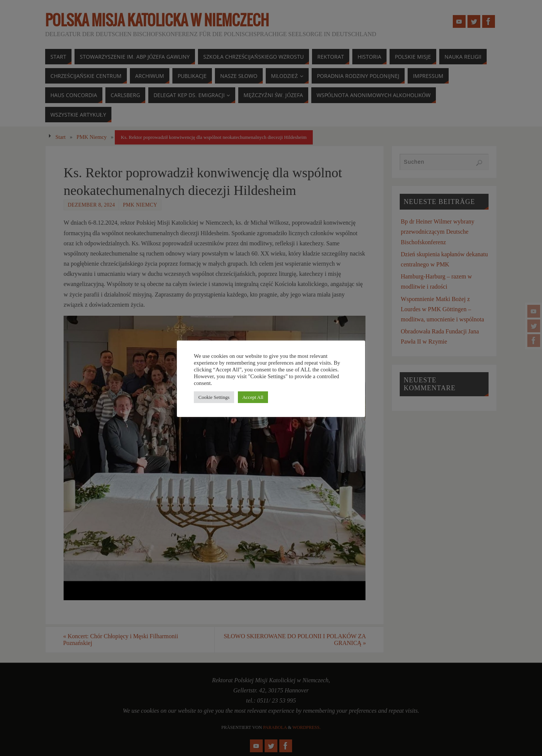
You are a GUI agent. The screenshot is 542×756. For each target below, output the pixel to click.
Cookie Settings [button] (214, 397)
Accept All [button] (253, 397)
